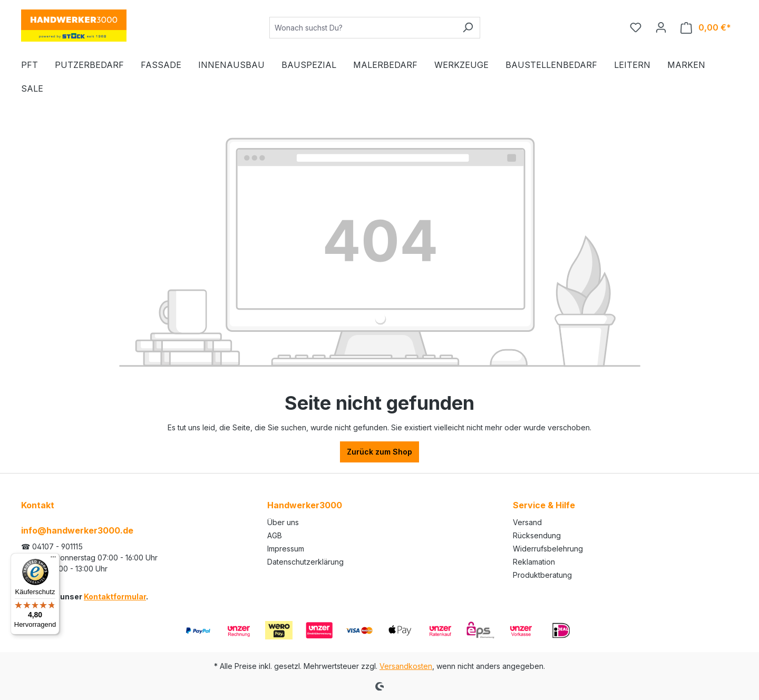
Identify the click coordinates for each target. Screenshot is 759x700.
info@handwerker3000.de (77, 530)
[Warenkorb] (706, 28)
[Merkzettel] (636, 27)
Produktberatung (542, 575)
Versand (527, 522)
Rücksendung (537, 535)
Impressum (286, 549)
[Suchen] (468, 28)
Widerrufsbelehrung (548, 549)
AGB (275, 535)
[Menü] (53, 559)
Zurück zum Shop (379, 452)
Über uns (283, 522)
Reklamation (534, 562)
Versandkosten (406, 666)
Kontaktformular (115, 597)
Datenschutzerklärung (305, 562)
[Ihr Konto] (661, 27)
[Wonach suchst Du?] (363, 28)
